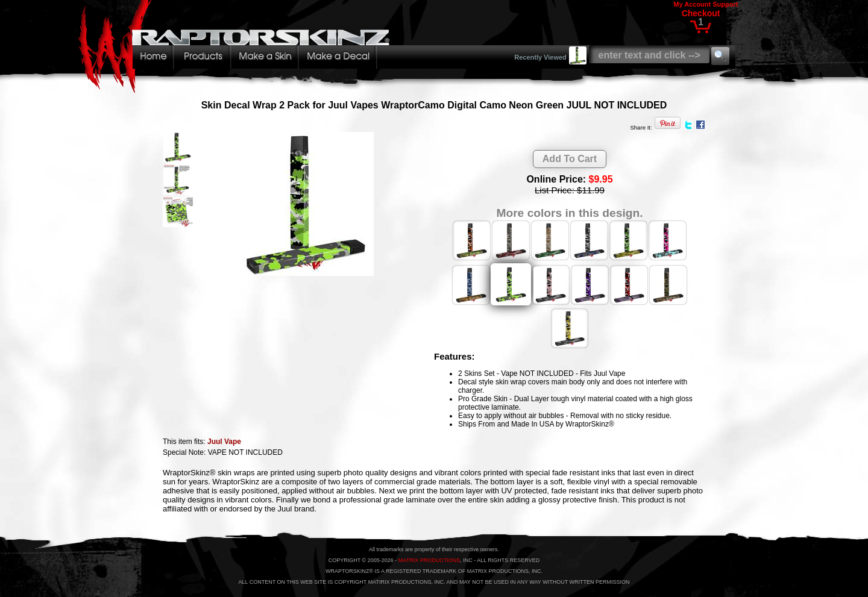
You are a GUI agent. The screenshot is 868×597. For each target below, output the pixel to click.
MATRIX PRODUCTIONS (429, 560)
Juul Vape (224, 442)
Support (725, 4)
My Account (692, 4)
